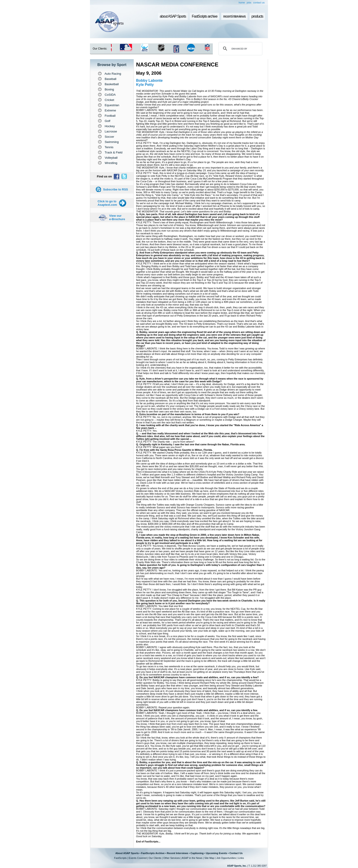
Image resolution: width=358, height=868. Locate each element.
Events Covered (138, 858)
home (242, 3)
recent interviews (234, 16)
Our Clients (155, 858)
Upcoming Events (217, 853)
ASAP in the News (192, 858)
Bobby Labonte (149, 80)
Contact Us (236, 853)
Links (241, 858)
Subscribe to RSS (115, 189)
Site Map (209, 858)
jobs (249, 3)
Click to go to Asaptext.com (107, 203)
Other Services (172, 858)
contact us (259, 3)
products (257, 16)
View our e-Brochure (117, 217)
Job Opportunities (226, 858)
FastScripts (120, 858)
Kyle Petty (145, 85)
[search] (240, 49)
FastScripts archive (205, 16)
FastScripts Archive (153, 853)
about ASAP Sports (173, 16)
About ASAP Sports (127, 853)
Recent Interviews (178, 853)
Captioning (197, 853)
